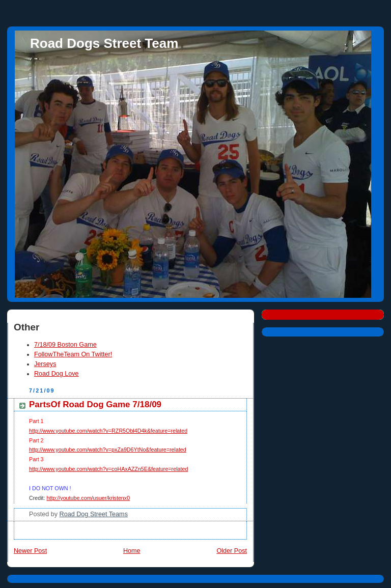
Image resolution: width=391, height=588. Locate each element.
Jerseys (45, 364)
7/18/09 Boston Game (65, 345)
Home (132, 551)
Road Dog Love (57, 374)
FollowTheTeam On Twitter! (73, 354)
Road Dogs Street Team (104, 43)
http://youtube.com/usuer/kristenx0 (89, 498)
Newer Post (30, 551)
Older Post (232, 551)
